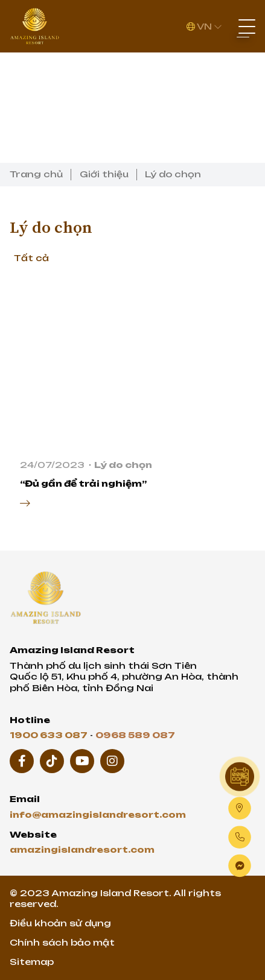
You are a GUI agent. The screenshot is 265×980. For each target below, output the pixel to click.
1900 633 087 (49, 735)
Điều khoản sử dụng (60, 923)
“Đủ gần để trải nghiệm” (83, 483)
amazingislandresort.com (82, 849)
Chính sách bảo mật (62, 942)
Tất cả (31, 258)
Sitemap (32, 962)
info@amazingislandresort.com (98, 814)
